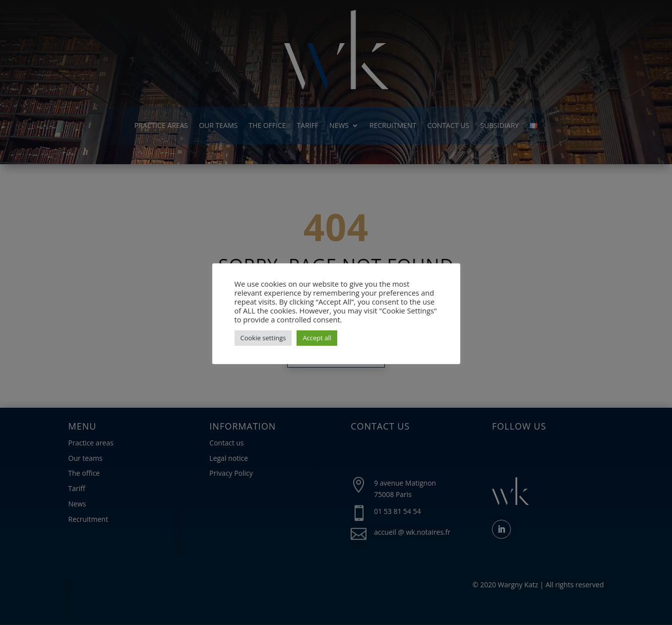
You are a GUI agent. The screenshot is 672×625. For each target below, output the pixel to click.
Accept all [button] (317, 338)
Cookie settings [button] (263, 338)
